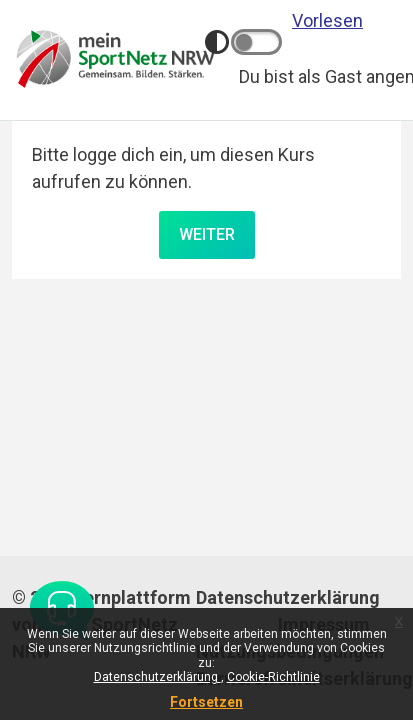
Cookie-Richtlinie (273, 677)
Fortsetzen (206, 702)
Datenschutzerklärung (157, 677)
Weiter (207, 234)
